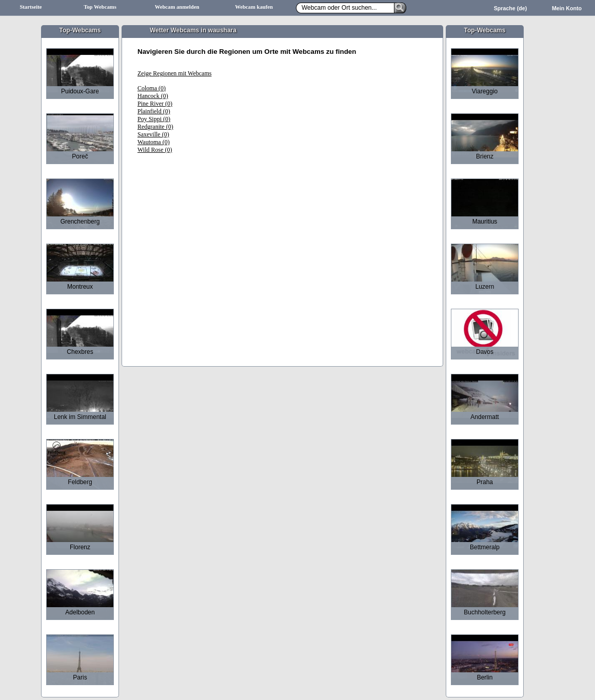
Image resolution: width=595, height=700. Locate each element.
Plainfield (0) (154, 111)
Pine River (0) (155, 104)
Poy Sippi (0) (154, 119)
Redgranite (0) (155, 127)
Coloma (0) (152, 88)
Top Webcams (100, 7)
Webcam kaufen (254, 7)
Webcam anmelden (177, 7)
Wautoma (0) (154, 142)
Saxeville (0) (153, 134)
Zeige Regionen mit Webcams (174, 73)
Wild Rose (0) (155, 150)
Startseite (31, 7)
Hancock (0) (153, 96)
